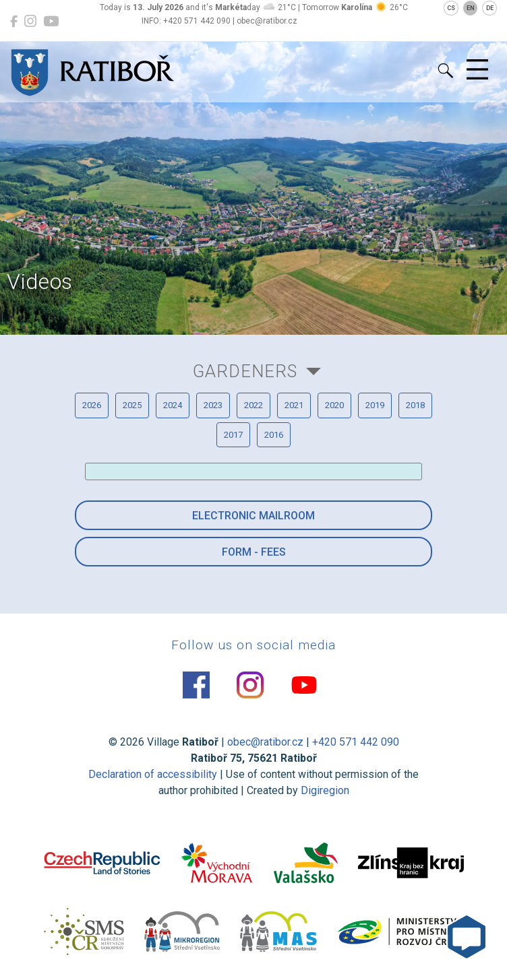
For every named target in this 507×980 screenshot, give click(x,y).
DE (490, 8)
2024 (173, 405)
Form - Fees (254, 552)
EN (471, 8)
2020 (334, 405)
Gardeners (245, 371)
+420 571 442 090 (356, 742)
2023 (213, 405)
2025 (132, 405)
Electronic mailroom (253, 516)
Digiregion (325, 790)
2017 (233, 435)
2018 (415, 405)
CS (451, 8)
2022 (253, 405)
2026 (92, 405)
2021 (294, 405)
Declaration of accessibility (153, 774)
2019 (375, 405)
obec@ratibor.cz (265, 742)
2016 (274, 435)
